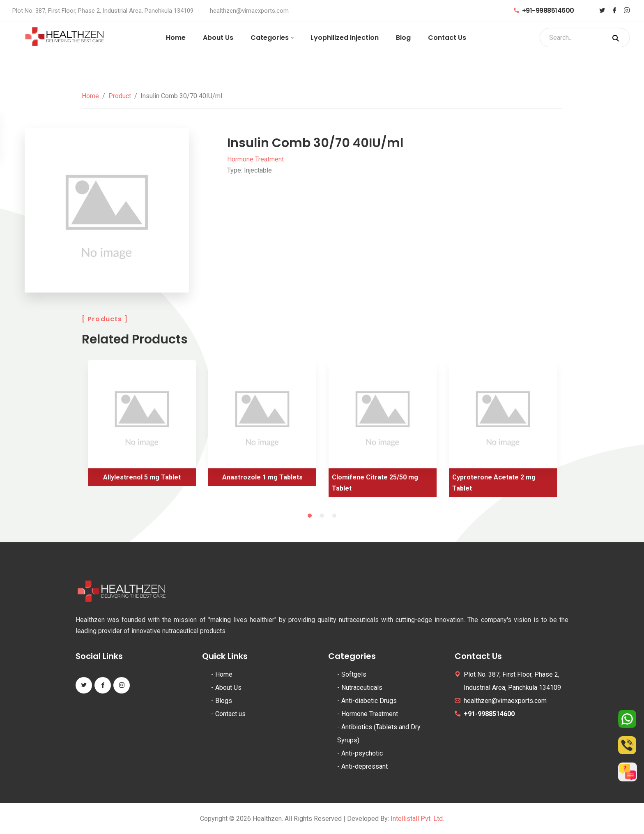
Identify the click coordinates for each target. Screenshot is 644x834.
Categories (270, 38)
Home (176, 38)
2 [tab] (322, 516)
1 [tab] (310, 516)
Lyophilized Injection (345, 38)
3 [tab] (334, 516)
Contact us (230, 714)
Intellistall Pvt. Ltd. (417, 819)
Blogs (224, 701)
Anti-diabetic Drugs (369, 701)
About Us (218, 38)
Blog (403, 38)
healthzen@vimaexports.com (249, 11)
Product (120, 96)
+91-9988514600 (544, 10)
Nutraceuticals (362, 688)
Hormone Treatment (255, 159)
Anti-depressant (365, 766)
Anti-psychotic (362, 753)
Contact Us (447, 38)
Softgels (354, 674)
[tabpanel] (142, 426)
